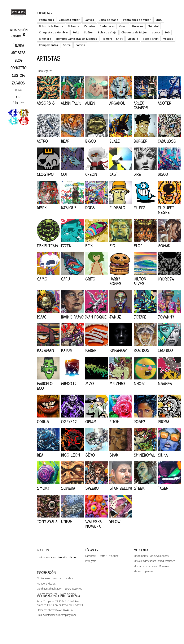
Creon (91, 174)
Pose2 (140, 422)
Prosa (163, 422)
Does (90, 208)
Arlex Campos (141, 105)
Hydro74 (166, 279)
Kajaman (45, 350)
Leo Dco (165, 350)
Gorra (67, 45)
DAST (114, 174)
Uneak (67, 522)
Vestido (168, 39)
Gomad (164, 246)
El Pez (139, 208)
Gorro (123, 26)
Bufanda (74, 26)
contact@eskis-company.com (60, 632)
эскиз (156, 32)
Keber (91, 350)
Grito (90, 279)
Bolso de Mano (108, 20)
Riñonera (45, 39)
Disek (42, 208)
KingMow (118, 350)
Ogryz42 (69, 422)
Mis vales (164, 566)
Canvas (89, 20)
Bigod (91, 141)
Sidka (163, 455)
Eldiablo (117, 208)
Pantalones (46, 20)
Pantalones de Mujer (137, 20)
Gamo (42, 279)
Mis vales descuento (145, 561)
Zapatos (18, 83)
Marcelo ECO (45, 386)
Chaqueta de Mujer (134, 32)
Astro (42, 141)
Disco (163, 174)
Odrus (43, 422)
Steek (139, 488)
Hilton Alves (140, 281)
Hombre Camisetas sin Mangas (76, 39)
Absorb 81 (47, 103)
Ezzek (66, 246)
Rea (40, 455)
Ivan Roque (96, 317)
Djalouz (69, 208)
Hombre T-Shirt (112, 39)
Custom (18, 75)
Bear (65, 141)
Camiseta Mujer (69, 20)
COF (65, 174)
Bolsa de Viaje (107, 32)
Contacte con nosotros (49, 587)
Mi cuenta (141, 550)
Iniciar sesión (18, 30)
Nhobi (139, 384)
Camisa (80, 45)
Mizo (90, 384)
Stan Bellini (121, 488)
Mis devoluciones (159, 556)
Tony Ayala (47, 522)
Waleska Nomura (93, 524)
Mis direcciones (167, 561)
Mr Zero (117, 384)
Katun (67, 350)
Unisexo (137, 26)
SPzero (92, 488)
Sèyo (90, 455)
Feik (89, 246)
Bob (167, 32)
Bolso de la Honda (51, 26)
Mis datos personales (145, 566)
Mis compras (141, 556)
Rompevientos (48, 45)
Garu (65, 279)
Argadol (117, 103)
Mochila (133, 39)
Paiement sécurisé (47, 603)
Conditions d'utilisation (49, 598)
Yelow (115, 522)
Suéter (89, 32)
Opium (91, 422)
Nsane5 (165, 384)
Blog (18, 60)
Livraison (69, 587)
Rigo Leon (71, 455)
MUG (159, 20)
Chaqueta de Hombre (53, 32)
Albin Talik (71, 103)
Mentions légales (46, 593)
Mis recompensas (143, 572)
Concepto (18, 68)
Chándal (153, 26)
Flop (138, 246)
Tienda (18, 45)
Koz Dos (142, 350)
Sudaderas (107, 26)
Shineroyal (144, 455)
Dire (137, 174)
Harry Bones (115, 281)
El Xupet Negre (166, 210)
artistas (18, 53)
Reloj (76, 32)
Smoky (43, 488)
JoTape (140, 317)
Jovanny (166, 317)
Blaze (115, 141)
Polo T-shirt (151, 39)
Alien (90, 103)
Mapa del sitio (68, 603)
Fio (112, 246)
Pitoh (114, 422)
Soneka (68, 488)
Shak (114, 455)
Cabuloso (167, 141)
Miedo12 (69, 384)
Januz (115, 317)
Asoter (165, 103)
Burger (141, 141)
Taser (163, 488)
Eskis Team (47, 246)
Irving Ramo (72, 317)
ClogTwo (45, 174)
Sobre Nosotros (73, 598)
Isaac (42, 317)
